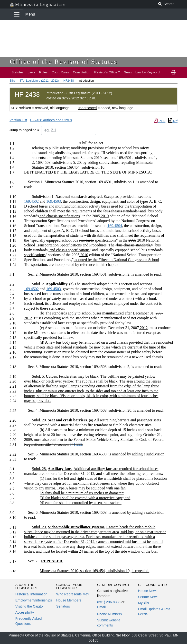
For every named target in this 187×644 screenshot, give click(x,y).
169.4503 (54, 201)
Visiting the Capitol (29, 606)
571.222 (76, 444)
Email (101, 607)
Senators (63, 606)
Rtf (173, 121)
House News (148, 591)
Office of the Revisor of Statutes (64, 62)
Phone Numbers (109, 614)
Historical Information (31, 594)
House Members (69, 600)
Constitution (82, 72)
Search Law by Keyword (142, 72)
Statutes (18, 72)
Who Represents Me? (73, 594)
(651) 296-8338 (109, 602)
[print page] (173, 72)
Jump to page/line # (24, 130)
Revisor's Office (106, 72)
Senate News (148, 597)
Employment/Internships (34, 600)
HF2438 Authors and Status (51, 120)
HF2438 (69, 81)
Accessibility (25, 612)
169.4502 (31, 201)
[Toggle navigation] (17, 14)
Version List (18, 120)
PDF (159, 121)
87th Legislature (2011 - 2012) (39, 81)
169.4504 (115, 226)
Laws (31, 72)
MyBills (143, 603)
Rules (43, 72)
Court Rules (60, 72)
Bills (12, 81)
